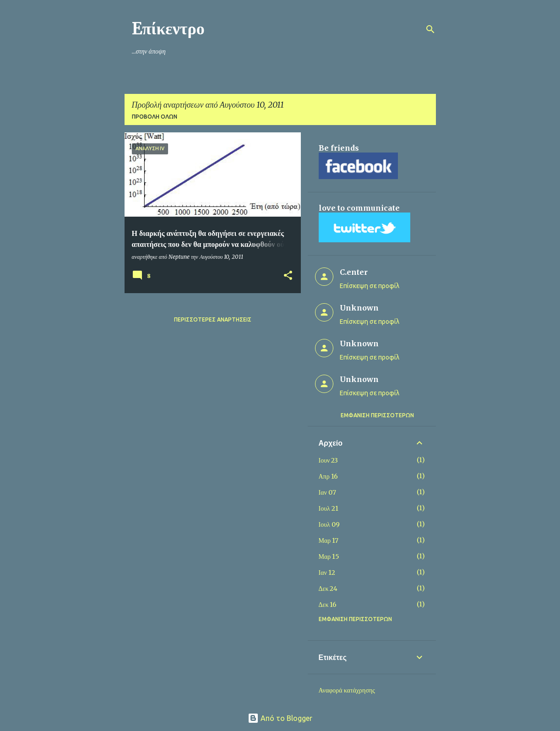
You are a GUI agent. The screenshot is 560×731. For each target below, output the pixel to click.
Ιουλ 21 (329, 508)
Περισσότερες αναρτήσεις (213, 319)
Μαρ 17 (329, 540)
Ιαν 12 (327, 573)
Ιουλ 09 (329, 524)
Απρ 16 (328, 476)
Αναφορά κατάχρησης (347, 690)
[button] (288, 276)
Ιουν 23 (329, 460)
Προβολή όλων (155, 117)
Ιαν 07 (327, 492)
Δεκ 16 (328, 605)
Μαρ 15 (329, 556)
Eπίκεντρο (168, 29)
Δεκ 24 (328, 589)
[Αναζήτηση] (430, 29)
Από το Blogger (280, 718)
